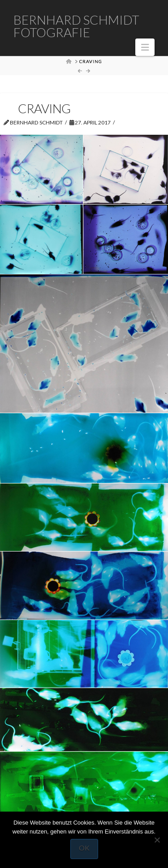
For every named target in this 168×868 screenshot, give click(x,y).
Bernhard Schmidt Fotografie (76, 26)
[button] (145, 47)
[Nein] (157, 840)
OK (84, 848)
